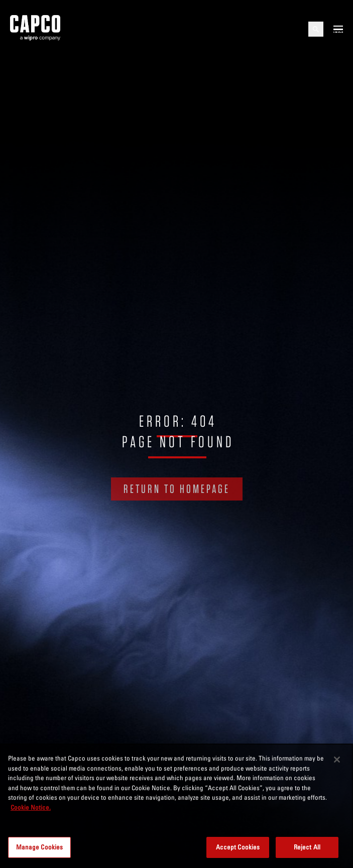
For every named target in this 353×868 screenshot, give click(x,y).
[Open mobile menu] (338, 29)
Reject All (307, 847)
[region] (176, 806)
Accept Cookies (238, 847)
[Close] (337, 760)
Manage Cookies (40, 847)
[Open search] (316, 29)
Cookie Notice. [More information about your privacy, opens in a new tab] (31, 807)
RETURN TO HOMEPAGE (177, 489)
